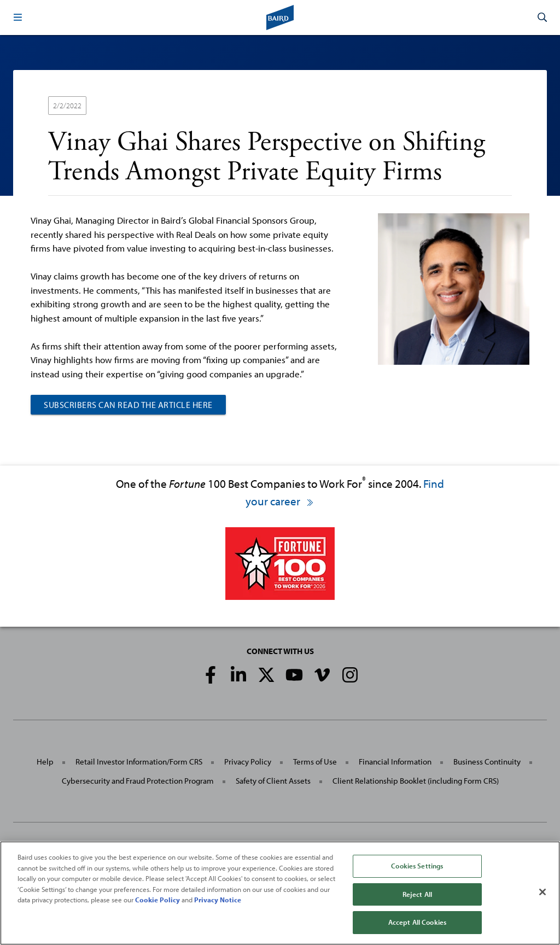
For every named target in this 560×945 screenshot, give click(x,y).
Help (45, 762)
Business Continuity (487, 762)
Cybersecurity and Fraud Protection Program (138, 781)
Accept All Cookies (417, 922)
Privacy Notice (218, 900)
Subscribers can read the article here (128, 405)
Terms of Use (315, 762)
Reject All (417, 894)
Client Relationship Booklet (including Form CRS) (416, 781)
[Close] (542, 892)
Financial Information (395, 762)
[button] (17, 17)
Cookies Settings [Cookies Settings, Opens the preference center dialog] (417, 866)
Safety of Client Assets (273, 781)
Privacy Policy (248, 762)
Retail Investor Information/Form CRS (139, 762)
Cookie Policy (157, 900)
